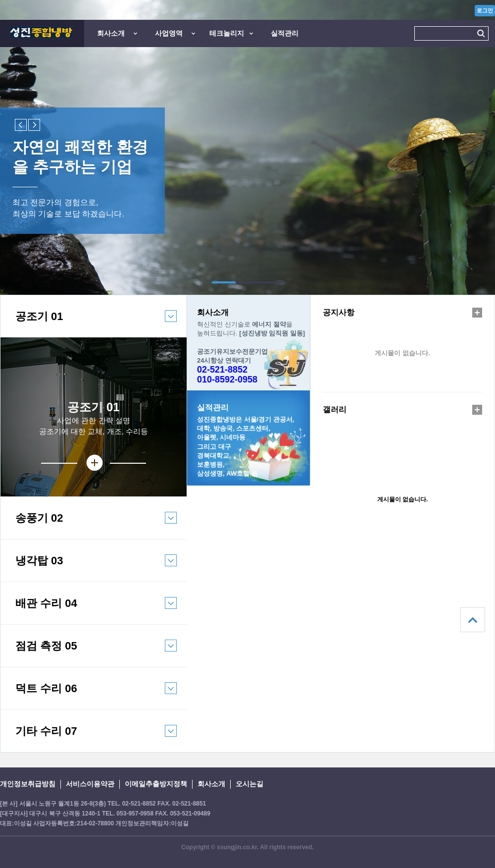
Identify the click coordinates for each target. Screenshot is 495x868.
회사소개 (111, 33)
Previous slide (21, 125)
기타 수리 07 (89, 738)
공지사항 (339, 312)
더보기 (477, 313)
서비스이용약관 (90, 784)
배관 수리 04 (89, 611)
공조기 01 (89, 324)
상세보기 (94, 463)
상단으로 (473, 620)
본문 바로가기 (0, 0)
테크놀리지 (227, 33)
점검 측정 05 (89, 653)
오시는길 (249, 784)
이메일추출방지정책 (156, 784)
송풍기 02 (89, 525)
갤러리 (335, 409)
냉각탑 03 (89, 568)
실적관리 (285, 33)
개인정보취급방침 (28, 784)
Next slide (34, 125)
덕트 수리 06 (89, 696)
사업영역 (169, 33)
